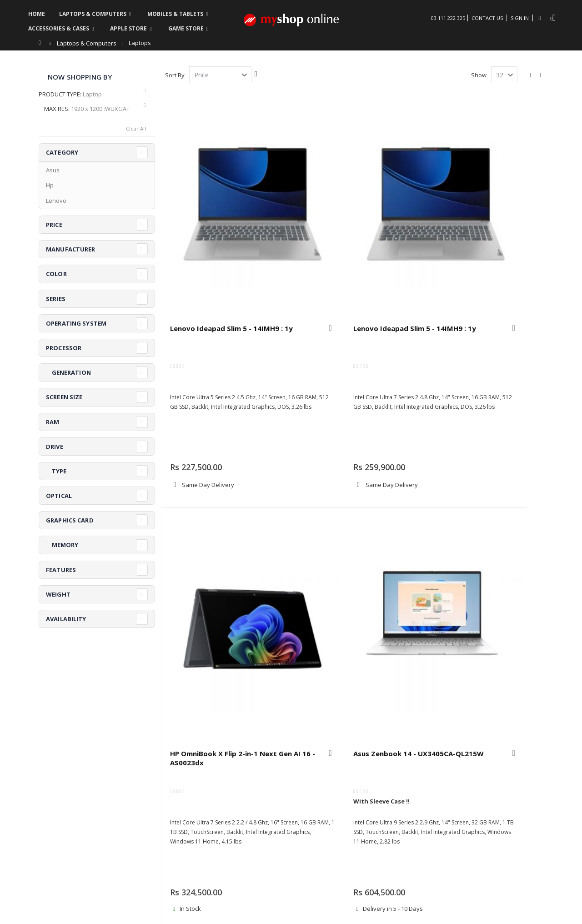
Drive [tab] (55, 447)
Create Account (270, 806)
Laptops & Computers (87, 43)
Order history (268, 783)
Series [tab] (56, 299)
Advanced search (273, 795)
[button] (244, 214)
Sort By (175, 75)
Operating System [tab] (76, 323)
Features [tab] (61, 570)
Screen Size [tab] (64, 397)
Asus (53, 170)
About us (181, 783)
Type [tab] (56, 471)
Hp (50, 185)
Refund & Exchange (357, 795)
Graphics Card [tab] (70, 520)
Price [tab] (54, 225)
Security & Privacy (355, 806)
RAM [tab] (53, 422)
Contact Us (487, 18)
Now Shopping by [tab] (80, 77)
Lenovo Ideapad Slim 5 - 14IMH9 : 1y (203, 218)
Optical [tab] (59, 496)
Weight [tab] (58, 594)
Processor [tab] (64, 348)
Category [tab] (62, 152)
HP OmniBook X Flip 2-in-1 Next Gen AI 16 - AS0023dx (397, 222)
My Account (184, 806)
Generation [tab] (68, 372)
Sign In (520, 18)
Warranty (343, 783)
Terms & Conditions (471, 783)
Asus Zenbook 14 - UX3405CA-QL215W (494, 218)
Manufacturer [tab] (71, 249)
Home (42, 43)
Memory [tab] (62, 545)
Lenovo (56, 201)
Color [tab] (56, 274)
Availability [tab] (66, 619)
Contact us (183, 795)
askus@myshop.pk (65, 815)
